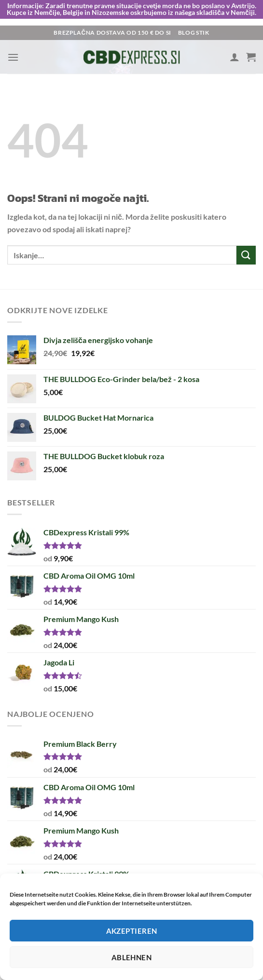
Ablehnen (132, 957)
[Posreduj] (246, 255)
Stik (202, 33)
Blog (187, 33)
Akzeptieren (132, 931)
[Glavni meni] (13, 57)
